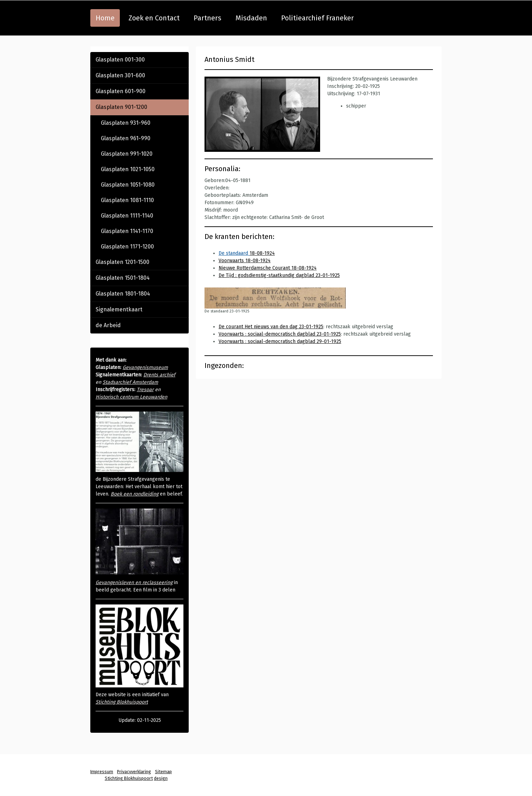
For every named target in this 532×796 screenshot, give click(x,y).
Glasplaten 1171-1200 (127, 247)
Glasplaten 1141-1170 (127, 231)
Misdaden (251, 18)
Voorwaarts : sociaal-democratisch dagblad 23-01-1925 (280, 334)
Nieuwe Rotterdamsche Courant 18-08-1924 (268, 268)
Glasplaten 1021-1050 (128, 169)
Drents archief (159, 375)
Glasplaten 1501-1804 (123, 278)
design (161, 778)
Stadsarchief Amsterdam (130, 382)
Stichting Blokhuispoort (122, 702)
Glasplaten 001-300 (120, 60)
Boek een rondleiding (135, 494)
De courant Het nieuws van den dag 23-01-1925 (271, 327)
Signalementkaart (119, 309)
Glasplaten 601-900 (121, 91)
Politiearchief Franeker (317, 18)
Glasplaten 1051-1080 (128, 185)
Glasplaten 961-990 (126, 138)
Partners (207, 18)
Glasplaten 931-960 (126, 123)
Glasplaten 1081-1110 (127, 200)
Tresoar (145, 390)
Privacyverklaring (134, 772)
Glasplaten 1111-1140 (127, 216)
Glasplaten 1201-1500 (122, 262)
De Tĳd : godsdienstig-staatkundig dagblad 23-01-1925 (279, 275)
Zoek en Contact (154, 18)
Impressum (102, 772)
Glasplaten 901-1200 (121, 107)
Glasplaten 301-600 (120, 75)
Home (105, 18)
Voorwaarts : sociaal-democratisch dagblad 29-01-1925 (280, 341)
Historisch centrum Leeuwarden (131, 397)
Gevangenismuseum (145, 367)
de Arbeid (108, 325)
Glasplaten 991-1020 (127, 154)
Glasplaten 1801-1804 (123, 294)
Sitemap (163, 772)
